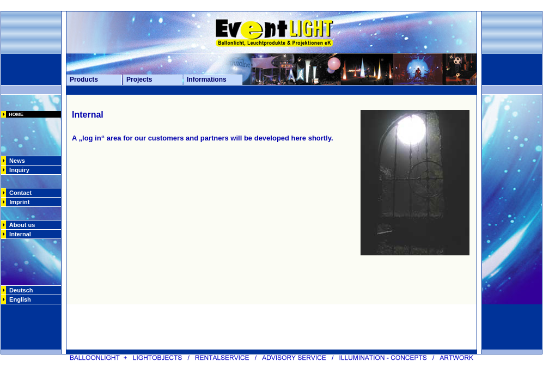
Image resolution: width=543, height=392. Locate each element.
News (16, 161)
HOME (15, 114)
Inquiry (18, 170)
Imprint (19, 202)
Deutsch (20, 290)
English (19, 299)
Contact (19, 193)
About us (20, 225)
